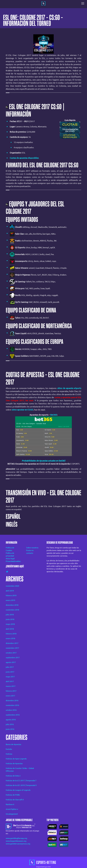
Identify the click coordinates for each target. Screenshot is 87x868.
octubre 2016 (11, 710)
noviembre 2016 (12, 705)
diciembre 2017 (12, 643)
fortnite (9, 749)
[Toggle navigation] (83, 3)
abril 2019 (10, 591)
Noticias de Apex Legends (16, 759)
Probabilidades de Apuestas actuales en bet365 (43, 461)
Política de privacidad (10, 554)
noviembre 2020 (12, 586)
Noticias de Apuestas (14, 763)
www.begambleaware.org (16, 841)
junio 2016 (10, 729)
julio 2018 (10, 615)
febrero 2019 (11, 595)
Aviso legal (10, 559)
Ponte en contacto (30, 552)
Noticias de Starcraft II (15, 800)
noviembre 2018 (12, 610)
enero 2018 (10, 638)
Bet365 (54, 415)
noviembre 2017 (12, 648)
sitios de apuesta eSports (69, 388)
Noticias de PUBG (13, 795)
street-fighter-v (12, 809)
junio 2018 (10, 619)
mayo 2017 (10, 677)
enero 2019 (10, 600)
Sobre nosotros (32, 548)
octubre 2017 (11, 653)
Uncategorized (12, 814)
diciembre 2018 (12, 605)
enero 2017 (10, 696)
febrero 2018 (11, 634)
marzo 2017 (11, 686)
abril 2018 (10, 629)
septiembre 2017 (13, 658)
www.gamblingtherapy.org (16, 838)
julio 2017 (10, 667)
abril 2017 (10, 681)
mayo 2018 (10, 624)
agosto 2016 (11, 720)
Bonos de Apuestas (13, 744)
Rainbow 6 (10, 804)
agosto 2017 (11, 662)
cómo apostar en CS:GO (22, 410)
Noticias (9, 754)
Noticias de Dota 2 (13, 776)
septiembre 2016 (13, 715)
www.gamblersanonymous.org (18, 844)
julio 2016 (10, 724)
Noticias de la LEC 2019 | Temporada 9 (21, 785)
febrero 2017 (11, 691)
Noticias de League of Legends (18, 790)
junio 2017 (10, 672)
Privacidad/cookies (13, 561)
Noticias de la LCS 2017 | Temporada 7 (21, 780)
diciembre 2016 (12, 700)
